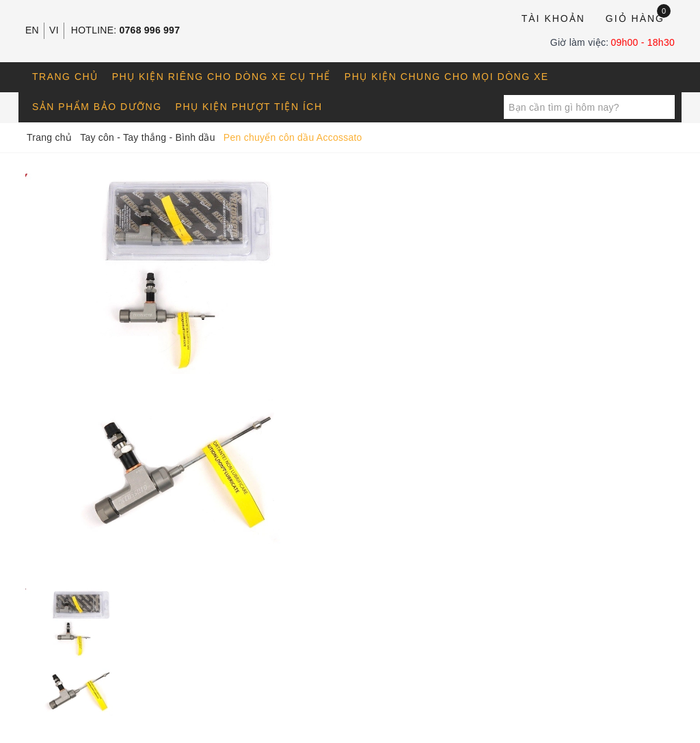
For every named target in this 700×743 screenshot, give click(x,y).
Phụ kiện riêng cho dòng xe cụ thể (221, 77)
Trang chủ (65, 77)
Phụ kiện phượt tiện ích (249, 107)
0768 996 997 (150, 30)
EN (32, 30)
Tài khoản (553, 18)
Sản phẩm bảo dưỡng (97, 107)
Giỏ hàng (638, 17)
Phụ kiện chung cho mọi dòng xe (447, 77)
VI (54, 30)
